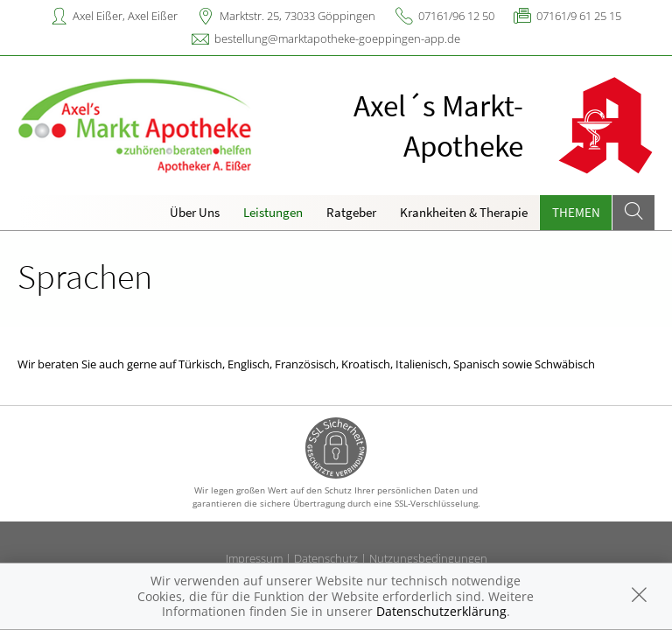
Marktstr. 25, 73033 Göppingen (297, 16)
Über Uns (195, 212)
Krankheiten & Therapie (464, 212)
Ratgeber (351, 212)
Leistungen (273, 212)
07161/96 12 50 (456, 16)
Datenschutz (326, 558)
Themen (576, 212)
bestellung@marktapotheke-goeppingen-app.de (337, 38)
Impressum (254, 558)
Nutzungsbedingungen (428, 558)
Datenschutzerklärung (441, 611)
